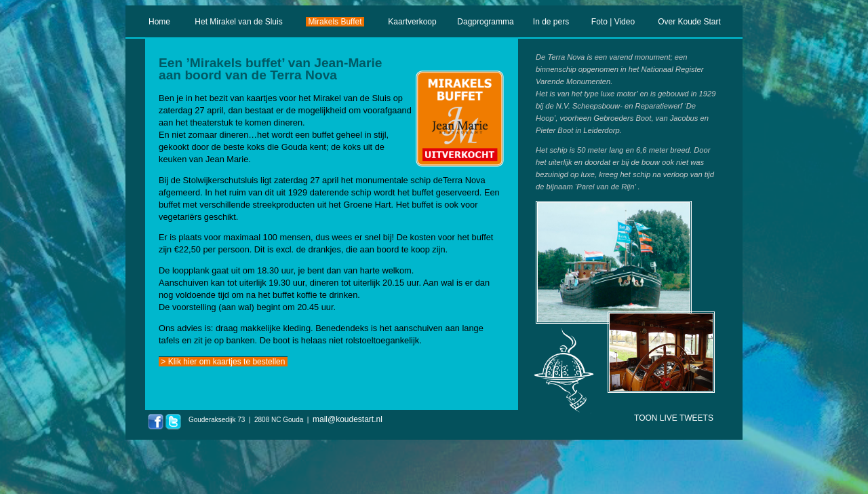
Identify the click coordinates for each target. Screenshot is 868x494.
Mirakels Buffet (335, 22)
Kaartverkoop (412, 22)
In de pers (551, 22)
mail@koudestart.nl (348, 419)
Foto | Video (613, 22)
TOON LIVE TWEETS (674, 418)
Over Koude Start (689, 22)
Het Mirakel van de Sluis (239, 22)
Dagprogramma (486, 22)
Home (160, 22)
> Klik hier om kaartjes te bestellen (223, 362)
